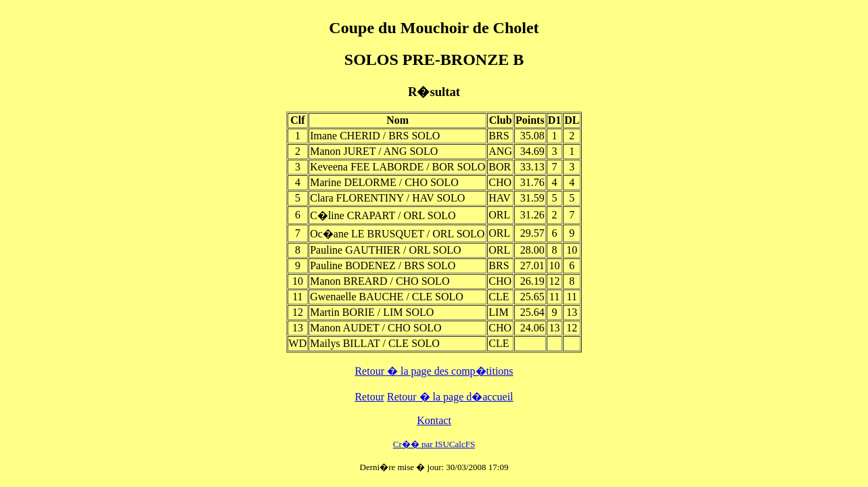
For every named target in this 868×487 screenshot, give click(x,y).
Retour (369, 397)
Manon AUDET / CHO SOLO (375, 328)
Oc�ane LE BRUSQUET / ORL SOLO (397, 234)
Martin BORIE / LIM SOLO (372, 312)
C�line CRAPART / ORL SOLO (383, 215)
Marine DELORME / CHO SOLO (384, 182)
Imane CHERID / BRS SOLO (375, 136)
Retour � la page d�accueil (450, 397)
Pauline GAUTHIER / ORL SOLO (385, 250)
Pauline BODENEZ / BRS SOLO (383, 265)
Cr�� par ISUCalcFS (434, 444)
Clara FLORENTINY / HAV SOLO (387, 198)
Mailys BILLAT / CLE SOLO (375, 343)
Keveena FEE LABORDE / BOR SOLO (397, 167)
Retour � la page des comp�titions (434, 371)
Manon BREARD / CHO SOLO (380, 281)
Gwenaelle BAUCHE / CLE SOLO (387, 297)
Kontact (434, 420)
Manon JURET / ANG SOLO (374, 151)
